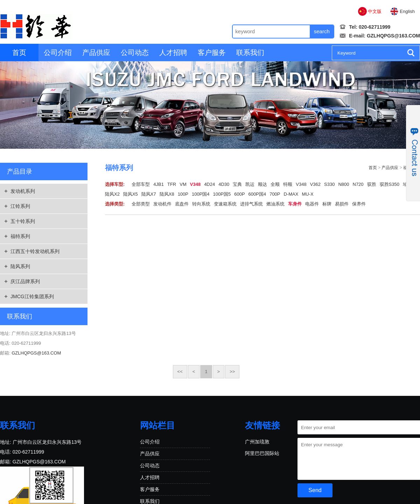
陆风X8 (167, 194)
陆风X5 (131, 194)
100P (183, 194)
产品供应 (96, 52)
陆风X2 (112, 194)
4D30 (224, 184)
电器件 (312, 204)
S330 (329, 184)
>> (232, 372)
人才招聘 (173, 52)
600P (239, 194)
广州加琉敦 (257, 442)
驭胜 (372, 184)
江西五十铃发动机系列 (35, 251)
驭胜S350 (390, 184)
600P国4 (257, 194)
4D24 (209, 184)
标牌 (327, 204)
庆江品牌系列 (25, 281)
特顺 (288, 184)
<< (180, 372)
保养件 (359, 204)
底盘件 (182, 204)
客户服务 (212, 52)
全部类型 (141, 204)
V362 (315, 184)
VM (183, 184)
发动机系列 (23, 191)
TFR (172, 184)
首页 (19, 52)
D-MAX (291, 194)
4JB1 (159, 184)
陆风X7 (149, 194)
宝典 (237, 184)
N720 (358, 184)
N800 (344, 184)
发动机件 (162, 204)
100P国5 (222, 194)
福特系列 (20, 236)
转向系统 (201, 204)
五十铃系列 (23, 221)
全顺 (275, 184)
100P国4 (201, 194)
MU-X (307, 194)
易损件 (342, 204)
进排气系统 (251, 204)
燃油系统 (275, 204)
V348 (195, 184)
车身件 (295, 204)
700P (275, 194)
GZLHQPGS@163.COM (393, 36)
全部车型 (141, 184)
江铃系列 (20, 206)
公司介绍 (58, 52)
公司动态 (135, 52)
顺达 (262, 184)
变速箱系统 (225, 204)
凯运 (250, 184)
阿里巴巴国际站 (262, 453)
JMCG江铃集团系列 (32, 296)
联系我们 (250, 52)
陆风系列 (20, 266)
